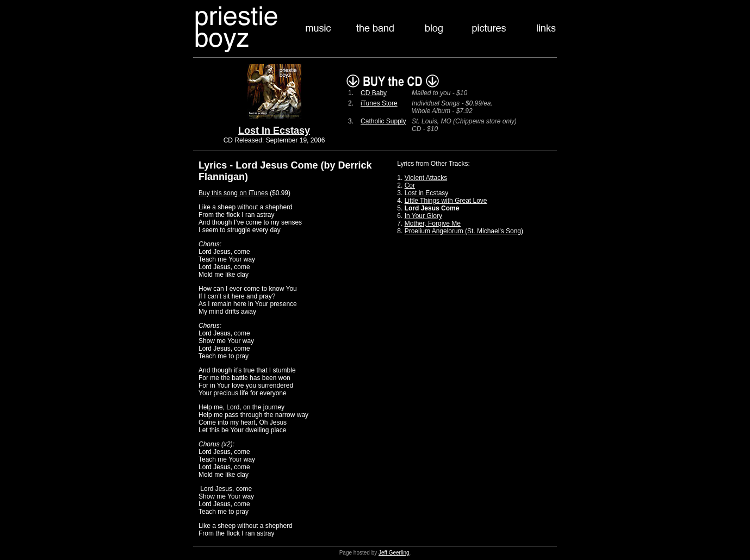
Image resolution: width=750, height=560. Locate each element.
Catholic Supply (383, 121)
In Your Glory (423, 216)
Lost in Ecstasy (427, 193)
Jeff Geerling (394, 553)
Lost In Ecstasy (274, 130)
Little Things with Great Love (446, 201)
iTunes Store (379, 103)
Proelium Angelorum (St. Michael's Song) (464, 231)
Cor (410, 185)
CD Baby (374, 93)
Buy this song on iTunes (233, 193)
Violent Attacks (426, 178)
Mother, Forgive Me (433, 223)
